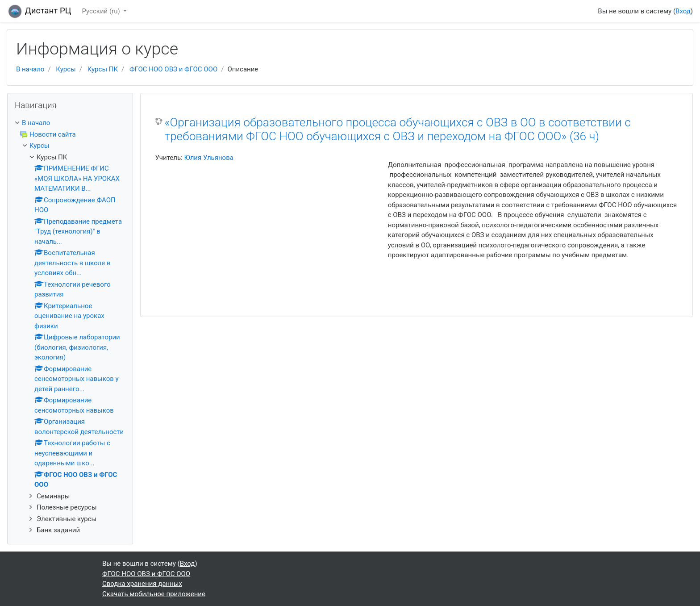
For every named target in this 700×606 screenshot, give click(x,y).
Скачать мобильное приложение (154, 594)
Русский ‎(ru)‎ (102, 11)
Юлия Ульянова (208, 158)
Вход (683, 11)
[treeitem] (70, 123)
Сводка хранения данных (142, 584)
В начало (30, 69)
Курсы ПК (103, 69)
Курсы (66, 69)
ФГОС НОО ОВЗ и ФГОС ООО (173, 69)
